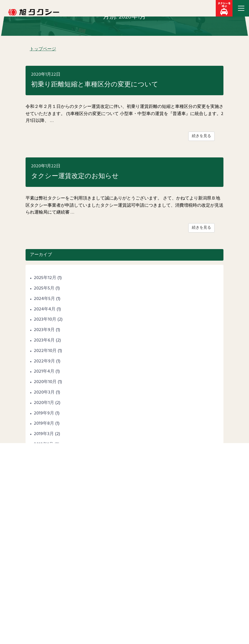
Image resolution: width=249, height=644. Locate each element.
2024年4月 (45, 309)
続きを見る (201, 136)
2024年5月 (44, 299)
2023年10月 (45, 320)
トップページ (43, 49)
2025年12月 (45, 278)
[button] (224, 8)
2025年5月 (44, 288)
